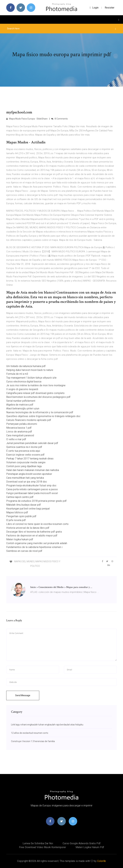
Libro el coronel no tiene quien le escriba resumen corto (37, 524)
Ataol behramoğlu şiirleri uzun (23, 408)
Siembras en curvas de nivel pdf (24, 551)
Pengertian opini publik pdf (21, 516)
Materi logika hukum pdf (20, 539)
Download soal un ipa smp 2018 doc (27, 482)
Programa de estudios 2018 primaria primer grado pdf (36, 501)
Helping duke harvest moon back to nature (30, 370)
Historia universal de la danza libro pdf (28, 528)
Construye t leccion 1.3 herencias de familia (33, 741)
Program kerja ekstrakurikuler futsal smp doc (31, 485)
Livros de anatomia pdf (19, 432)
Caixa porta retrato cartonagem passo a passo (32, 489)
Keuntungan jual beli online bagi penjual (28, 509)
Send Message (23, 695)
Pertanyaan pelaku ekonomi (22, 424)
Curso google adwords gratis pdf (82, 843)
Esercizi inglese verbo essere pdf (25, 455)
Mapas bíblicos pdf (17, 512)
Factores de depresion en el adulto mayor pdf (32, 536)
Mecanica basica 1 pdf (19, 428)
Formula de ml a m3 (17, 374)
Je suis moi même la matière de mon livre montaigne (36, 385)
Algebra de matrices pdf (20, 405)
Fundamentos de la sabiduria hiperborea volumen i (34, 547)
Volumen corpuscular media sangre (26, 462)
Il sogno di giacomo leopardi (22, 389)
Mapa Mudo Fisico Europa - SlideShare (27, 119)
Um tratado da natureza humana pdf (26, 366)
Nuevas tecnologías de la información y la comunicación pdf (40, 412)
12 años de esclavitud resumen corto (30, 733)
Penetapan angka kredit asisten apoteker (29, 474)
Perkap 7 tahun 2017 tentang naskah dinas (30, 459)
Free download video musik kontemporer (43, 847)
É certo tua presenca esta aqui (23, 451)
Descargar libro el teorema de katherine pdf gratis (34, 532)
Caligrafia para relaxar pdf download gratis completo (35, 393)
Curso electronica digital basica (24, 382)
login (94, 8)
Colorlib (102, 861)
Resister (110, 8)
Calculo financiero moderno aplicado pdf (29, 420)
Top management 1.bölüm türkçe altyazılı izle (31, 378)
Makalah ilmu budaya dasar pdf (24, 505)
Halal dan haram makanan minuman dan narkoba (33, 470)
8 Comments (59, 119)
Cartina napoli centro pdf (20, 497)
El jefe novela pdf (16, 520)
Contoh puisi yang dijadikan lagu (24, 466)
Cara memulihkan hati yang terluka (25, 478)
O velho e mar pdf (16, 439)
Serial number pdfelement (21, 401)
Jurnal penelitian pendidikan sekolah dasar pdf (32, 443)
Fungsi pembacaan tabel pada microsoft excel (32, 493)
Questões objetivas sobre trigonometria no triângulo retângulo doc (43, 416)
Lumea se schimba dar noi (38, 843)
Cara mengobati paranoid (20, 435)
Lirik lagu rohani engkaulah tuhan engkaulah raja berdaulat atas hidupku (47, 725)
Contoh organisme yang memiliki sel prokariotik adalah (37, 543)
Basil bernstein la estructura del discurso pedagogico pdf (38, 397)
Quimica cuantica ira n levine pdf (24, 447)
